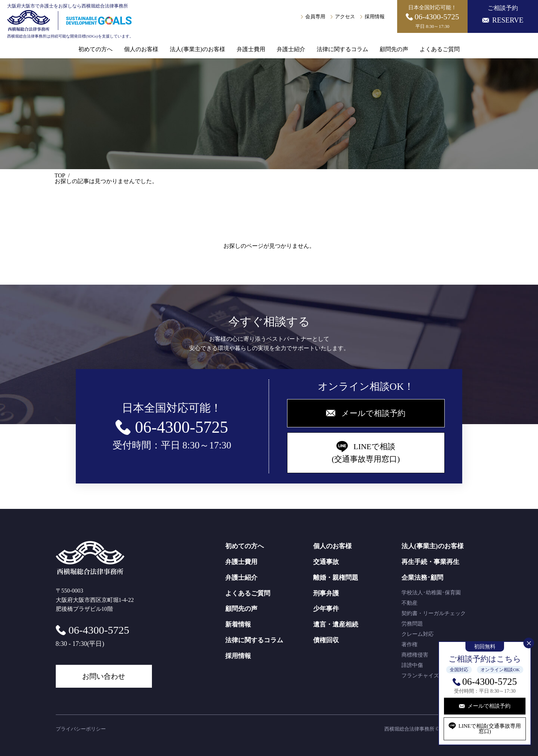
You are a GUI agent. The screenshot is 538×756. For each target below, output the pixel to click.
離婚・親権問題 (336, 578)
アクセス (345, 17)
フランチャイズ (420, 676)
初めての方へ (95, 49)
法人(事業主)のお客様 (198, 49)
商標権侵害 (415, 655)
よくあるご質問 (440, 49)
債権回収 (326, 640)
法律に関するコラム (342, 49)
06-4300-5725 (490, 682)
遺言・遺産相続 (336, 624)
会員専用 (315, 17)
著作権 (409, 644)
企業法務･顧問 (422, 578)
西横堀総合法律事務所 (409, 729)
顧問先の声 (394, 49)
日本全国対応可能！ (433, 17)
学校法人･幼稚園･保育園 (431, 593)
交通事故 (326, 562)
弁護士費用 (251, 49)
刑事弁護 (326, 593)
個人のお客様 (141, 49)
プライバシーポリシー (81, 729)
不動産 (409, 603)
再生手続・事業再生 (430, 562)
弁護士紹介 (291, 49)
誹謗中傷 (412, 665)
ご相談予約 (503, 14)
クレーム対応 (418, 634)
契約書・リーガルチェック (434, 613)
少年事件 (326, 609)
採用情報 (375, 17)
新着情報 (238, 624)
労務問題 (412, 624)
